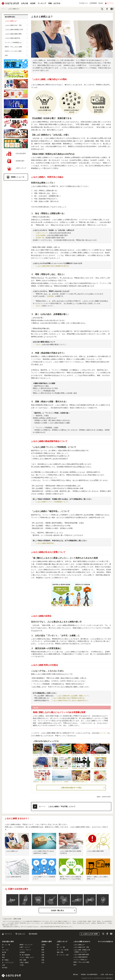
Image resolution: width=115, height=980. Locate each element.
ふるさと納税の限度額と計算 (14, 30)
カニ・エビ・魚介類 (63, 950)
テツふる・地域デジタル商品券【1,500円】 (42, 755)
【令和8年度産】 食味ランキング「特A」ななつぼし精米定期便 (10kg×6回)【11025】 (100, 755)
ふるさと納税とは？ (11, 21)
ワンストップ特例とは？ (80, 960)
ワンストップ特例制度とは (13, 42)
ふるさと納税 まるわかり (82, 941)
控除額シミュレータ (18, 177)
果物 (3, 955)
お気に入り (22, 934)
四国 (90, 900)
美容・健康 (23, 960)
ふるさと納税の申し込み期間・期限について (73, 696)
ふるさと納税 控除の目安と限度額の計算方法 (52, 266)
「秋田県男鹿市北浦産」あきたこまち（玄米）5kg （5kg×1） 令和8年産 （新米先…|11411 (81, 782)
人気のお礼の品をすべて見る (71, 788)
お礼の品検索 (41, 235)
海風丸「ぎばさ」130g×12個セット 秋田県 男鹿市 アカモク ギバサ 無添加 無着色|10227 (42, 768)
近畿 (64, 900)
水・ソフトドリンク (8, 962)
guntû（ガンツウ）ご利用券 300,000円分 (62, 782)
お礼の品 (25, 3)
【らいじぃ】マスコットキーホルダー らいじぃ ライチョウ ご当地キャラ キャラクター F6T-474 (100, 768)
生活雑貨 (22, 952)
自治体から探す (47, 941)
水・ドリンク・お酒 (63, 955)
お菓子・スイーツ (25, 947)
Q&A (6, 55)
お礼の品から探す (8, 941)
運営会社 (76, 974)
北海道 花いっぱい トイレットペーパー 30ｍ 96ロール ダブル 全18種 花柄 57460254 (42, 782)
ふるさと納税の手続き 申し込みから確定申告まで (70, 700)
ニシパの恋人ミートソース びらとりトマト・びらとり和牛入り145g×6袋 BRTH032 (100, 782)
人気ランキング (42, 233)
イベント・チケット (25, 950)
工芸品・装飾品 (24, 962)
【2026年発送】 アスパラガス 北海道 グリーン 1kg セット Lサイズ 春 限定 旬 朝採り (62, 755)
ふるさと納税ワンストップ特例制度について (52, 502)
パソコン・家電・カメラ (27, 957)
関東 (38, 900)
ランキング (42, 3)
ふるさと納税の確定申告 (13, 38)
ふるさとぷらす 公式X (90, 934)
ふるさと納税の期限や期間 (13, 34)
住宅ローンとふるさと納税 (13, 51)
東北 (25, 900)
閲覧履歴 (34, 934)
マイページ (8, 934)
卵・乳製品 (5, 960)
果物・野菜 (60, 952)
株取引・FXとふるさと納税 (13, 47)
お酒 (3, 965)
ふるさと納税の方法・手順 (13, 25)
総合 (58, 945)
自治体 (33, 3)
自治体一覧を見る (57, 910)
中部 (51, 900)
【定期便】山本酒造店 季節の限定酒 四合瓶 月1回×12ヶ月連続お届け (81, 768)
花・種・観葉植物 (25, 955)
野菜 (3, 957)
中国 (77, 900)
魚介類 (4, 952)
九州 (103, 900)
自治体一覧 (40, 238)
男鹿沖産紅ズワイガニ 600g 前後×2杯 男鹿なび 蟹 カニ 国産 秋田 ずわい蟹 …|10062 (81, 755)
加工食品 (5, 968)
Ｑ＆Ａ (38, 306)
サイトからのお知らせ (105, 941)
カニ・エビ (5, 950)
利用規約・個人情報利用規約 (89, 974)
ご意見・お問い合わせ (106, 974)
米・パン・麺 (6, 945)
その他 (22, 965)
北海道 (12, 900)
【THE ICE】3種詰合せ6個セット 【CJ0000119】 (62, 768)
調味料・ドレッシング (26, 945)
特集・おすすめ (54, 3)
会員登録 (50, 296)
